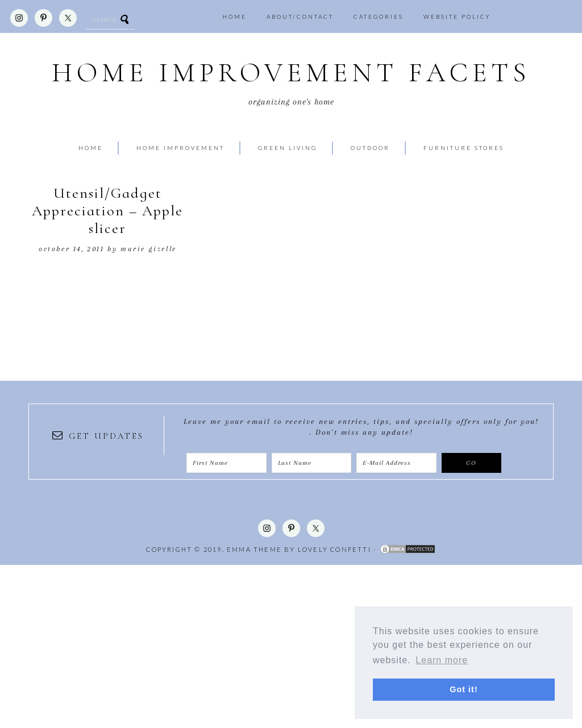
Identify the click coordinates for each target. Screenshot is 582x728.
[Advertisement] (291, 644)
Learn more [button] (442, 660)
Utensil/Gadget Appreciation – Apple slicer (107, 211)
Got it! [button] (463, 689)
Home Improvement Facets (291, 73)
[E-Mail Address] (396, 463)
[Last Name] (312, 463)
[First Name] (226, 463)
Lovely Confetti (334, 549)
